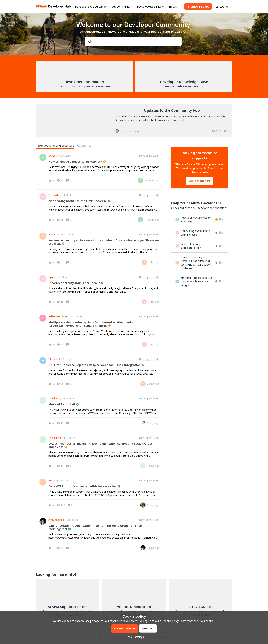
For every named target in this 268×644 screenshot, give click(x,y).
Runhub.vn (54, 234)
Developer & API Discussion (91, 7)
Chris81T (53, 156)
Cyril (51, 277)
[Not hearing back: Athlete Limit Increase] (199, 233)
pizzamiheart (56, 195)
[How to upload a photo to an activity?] (199, 220)
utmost (53, 359)
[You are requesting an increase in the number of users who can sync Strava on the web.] (199, 263)
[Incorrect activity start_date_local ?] (199, 246)
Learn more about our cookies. (197, 621)
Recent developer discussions (55, 146)
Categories (84, 146)
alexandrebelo (57, 520)
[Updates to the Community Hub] (134, 120)
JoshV (52, 480)
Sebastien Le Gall (58, 316)
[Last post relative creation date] (152, 180)
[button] (134, 637)
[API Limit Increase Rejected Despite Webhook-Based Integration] (199, 281)
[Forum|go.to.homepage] (53, 7)
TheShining (55, 398)
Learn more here (199, 181)
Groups (173, 7)
